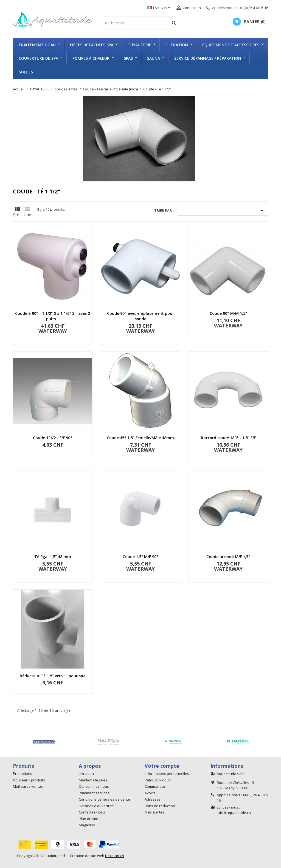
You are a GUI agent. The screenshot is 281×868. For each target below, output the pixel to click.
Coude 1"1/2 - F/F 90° (53, 438)
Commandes (155, 786)
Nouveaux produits (29, 780)
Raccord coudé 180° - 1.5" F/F (228, 438)
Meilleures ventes (28, 786)
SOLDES (26, 72)
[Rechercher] (140, 23)
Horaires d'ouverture (96, 806)
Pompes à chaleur (91, 58)
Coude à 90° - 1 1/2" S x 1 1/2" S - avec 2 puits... (53, 316)
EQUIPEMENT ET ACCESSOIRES (231, 45)
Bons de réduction (160, 806)
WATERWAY (53, 331)
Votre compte (162, 766)
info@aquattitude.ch (234, 813)
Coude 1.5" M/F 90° (140, 557)
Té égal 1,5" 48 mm (53, 557)
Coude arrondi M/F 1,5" (228, 557)
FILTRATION (177, 45)
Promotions (23, 773)
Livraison (86, 773)
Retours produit (158, 780)
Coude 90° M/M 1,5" (228, 313)
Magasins (87, 825)
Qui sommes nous (94, 786)
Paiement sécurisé (94, 793)
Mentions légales (93, 780)
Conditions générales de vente (104, 799)
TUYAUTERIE (139, 45)
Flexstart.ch (115, 856)
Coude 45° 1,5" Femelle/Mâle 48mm (140, 438)
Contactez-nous (92, 812)
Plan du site (88, 819)
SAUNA (154, 58)
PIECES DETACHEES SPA (92, 45)
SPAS (128, 58)
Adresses (153, 799)
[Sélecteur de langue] (159, 8)
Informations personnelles (167, 773)
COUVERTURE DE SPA (38, 58)
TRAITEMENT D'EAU (37, 45)
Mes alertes (154, 812)
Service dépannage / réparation (208, 58)
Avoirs (150, 793)
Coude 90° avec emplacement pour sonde (140, 316)
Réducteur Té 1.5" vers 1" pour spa (53, 676)
